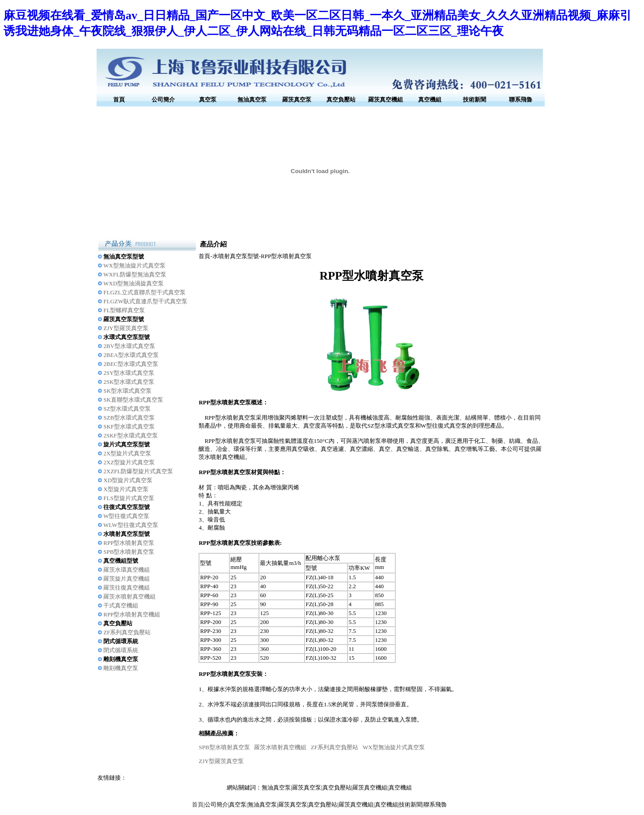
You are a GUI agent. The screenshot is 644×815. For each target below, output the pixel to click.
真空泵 (208, 100)
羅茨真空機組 (386, 100)
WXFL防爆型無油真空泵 (135, 274)
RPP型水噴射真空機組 (132, 614)
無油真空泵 (252, 100)
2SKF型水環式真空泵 (130, 435)
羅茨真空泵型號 (124, 319)
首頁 (119, 100)
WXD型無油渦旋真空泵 (133, 283)
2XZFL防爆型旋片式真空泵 (138, 471)
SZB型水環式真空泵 (129, 418)
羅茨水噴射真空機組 (129, 596)
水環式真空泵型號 (127, 337)
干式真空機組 (121, 605)
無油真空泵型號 (124, 257)
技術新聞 (475, 100)
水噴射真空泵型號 (127, 534)
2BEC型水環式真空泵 (131, 364)
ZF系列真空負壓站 (127, 632)
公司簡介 (163, 100)
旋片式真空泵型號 (127, 444)
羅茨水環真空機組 (127, 570)
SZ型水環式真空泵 (127, 409)
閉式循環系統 (121, 641)
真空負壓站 (341, 100)
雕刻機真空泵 (121, 659)
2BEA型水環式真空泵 (131, 355)
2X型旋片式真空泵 (127, 453)
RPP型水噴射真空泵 (129, 543)
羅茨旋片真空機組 (127, 579)
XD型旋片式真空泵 (128, 480)
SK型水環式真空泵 (127, 391)
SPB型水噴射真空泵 (129, 552)
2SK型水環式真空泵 (129, 382)
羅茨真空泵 (297, 100)
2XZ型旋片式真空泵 (129, 462)
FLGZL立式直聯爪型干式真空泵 (144, 292)
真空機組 (430, 100)
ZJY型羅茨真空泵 (126, 328)
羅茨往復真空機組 (127, 588)
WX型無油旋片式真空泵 (134, 265)
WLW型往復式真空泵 (131, 525)
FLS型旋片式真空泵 (129, 498)
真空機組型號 (121, 561)
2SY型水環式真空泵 (129, 373)
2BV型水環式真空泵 (129, 346)
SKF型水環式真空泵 (129, 427)
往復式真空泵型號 (127, 507)
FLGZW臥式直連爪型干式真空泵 (145, 301)
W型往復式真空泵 (126, 516)
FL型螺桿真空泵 (124, 310)
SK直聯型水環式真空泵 (133, 400)
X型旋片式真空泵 (126, 489)
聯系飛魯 (521, 100)
